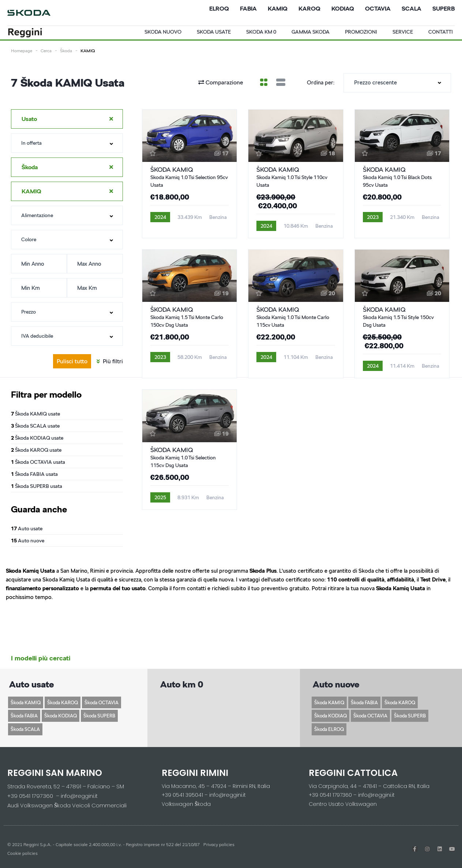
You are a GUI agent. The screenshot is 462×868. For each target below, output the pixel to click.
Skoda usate (214, 32)
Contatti (441, 32)
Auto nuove (28, 541)
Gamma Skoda (311, 32)
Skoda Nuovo (163, 32)
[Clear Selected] (111, 119)
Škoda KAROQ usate (36, 450)
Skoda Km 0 (261, 32)
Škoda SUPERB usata (37, 486)
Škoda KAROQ (63, 702)
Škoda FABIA (24, 716)
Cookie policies (22, 853)
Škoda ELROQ (329, 729)
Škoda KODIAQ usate (37, 438)
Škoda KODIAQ (61, 716)
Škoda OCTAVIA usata (38, 462)
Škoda (66, 51)
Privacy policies (219, 844)
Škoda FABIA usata (34, 474)
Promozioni (361, 32)
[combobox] (397, 83)
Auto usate (27, 528)
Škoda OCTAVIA (102, 702)
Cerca (46, 51)
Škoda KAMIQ (26, 702)
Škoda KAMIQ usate (35, 414)
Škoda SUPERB (99, 716)
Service (403, 32)
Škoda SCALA (25, 729)
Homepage (22, 51)
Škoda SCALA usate (35, 426)
